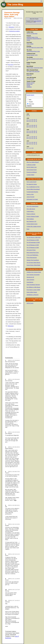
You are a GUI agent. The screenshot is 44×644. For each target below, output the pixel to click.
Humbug (29, 46)
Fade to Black (30, 44)
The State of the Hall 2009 (33, 71)
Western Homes (31, 83)
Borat (28, 229)
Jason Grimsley (30, 280)
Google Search (30, 95)
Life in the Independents (32, 206)
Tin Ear (28, 86)
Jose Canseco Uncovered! (33, 275)
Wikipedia (11, 27)
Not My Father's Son (32, 167)
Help (41, 1)
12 (27, 120)
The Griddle (30, 57)
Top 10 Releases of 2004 (33, 248)
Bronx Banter (30, 74)
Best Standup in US (31, 221)
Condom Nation (30, 175)
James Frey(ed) (30, 197)
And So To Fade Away (32, 34)
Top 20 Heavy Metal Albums (33, 263)
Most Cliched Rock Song (33, 253)
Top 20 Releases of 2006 (33, 240)
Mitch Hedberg (30, 219)
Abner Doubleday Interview (33, 285)
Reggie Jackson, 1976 (32, 55)
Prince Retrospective (32, 258)
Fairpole (29, 36)
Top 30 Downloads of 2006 (33, 242)
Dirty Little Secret (31, 209)
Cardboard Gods (31, 54)
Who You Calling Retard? (33, 162)
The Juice (29, 50)
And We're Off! (30, 79)
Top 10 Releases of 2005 (33, 245)
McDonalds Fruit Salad (32, 199)
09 (33, 120)
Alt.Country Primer (31, 250)
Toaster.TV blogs (31, 81)
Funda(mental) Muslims (32, 192)
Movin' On (29, 75)
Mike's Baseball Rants (32, 70)
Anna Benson (30, 282)
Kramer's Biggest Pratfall (33, 216)
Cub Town (29, 42)
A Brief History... (31, 211)
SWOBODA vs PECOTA (33, 295)
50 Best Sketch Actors (32, 224)
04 (31, 121)
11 (29, 120)
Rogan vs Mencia (31, 214)
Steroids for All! (30, 277)
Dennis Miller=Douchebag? (33, 189)
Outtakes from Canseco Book (34, 272)
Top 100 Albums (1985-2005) (34, 237)
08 (35, 120)
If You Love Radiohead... (33, 255)
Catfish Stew (30, 32)
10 (31, 120)
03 (33, 121)
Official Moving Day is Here (33, 51)
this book (11, 65)
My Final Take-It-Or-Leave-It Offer (35, 48)
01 (29, 115)
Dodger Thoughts (31, 63)
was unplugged (38, 21)
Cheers (28, 64)
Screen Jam (30, 84)
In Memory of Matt (31, 165)
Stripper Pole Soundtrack (33, 260)
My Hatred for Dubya (32, 184)
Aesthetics (29, 87)
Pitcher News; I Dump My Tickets (35, 68)
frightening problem (14, 31)
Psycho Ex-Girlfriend (32, 172)
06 (27, 121)
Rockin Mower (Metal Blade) (34, 265)
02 (27, 115)
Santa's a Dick (30, 194)
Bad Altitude (30, 66)
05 (29, 121)
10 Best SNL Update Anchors (34, 226)
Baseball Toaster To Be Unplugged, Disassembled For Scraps (34, 39)
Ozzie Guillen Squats (32, 292)
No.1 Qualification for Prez (33, 187)
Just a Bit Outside (31, 78)
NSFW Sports (30, 303)
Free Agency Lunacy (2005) (33, 290)
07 (36, 120)
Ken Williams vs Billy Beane (33, 287)
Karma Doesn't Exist (32, 170)
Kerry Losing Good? (32, 182)
